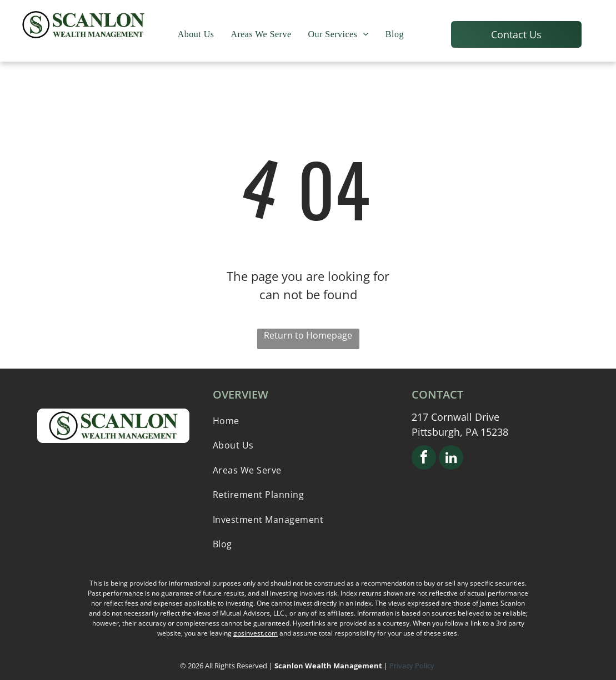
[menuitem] (196, 34)
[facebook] (424, 459)
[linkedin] (451, 459)
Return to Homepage (308, 335)
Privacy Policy (413, 666)
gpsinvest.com (256, 633)
